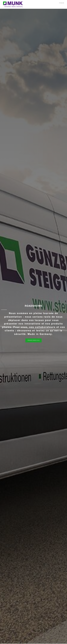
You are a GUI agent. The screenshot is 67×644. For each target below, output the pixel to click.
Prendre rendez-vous (34, 340)
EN (63, 3)
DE (62, 3)
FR (60, 3)
